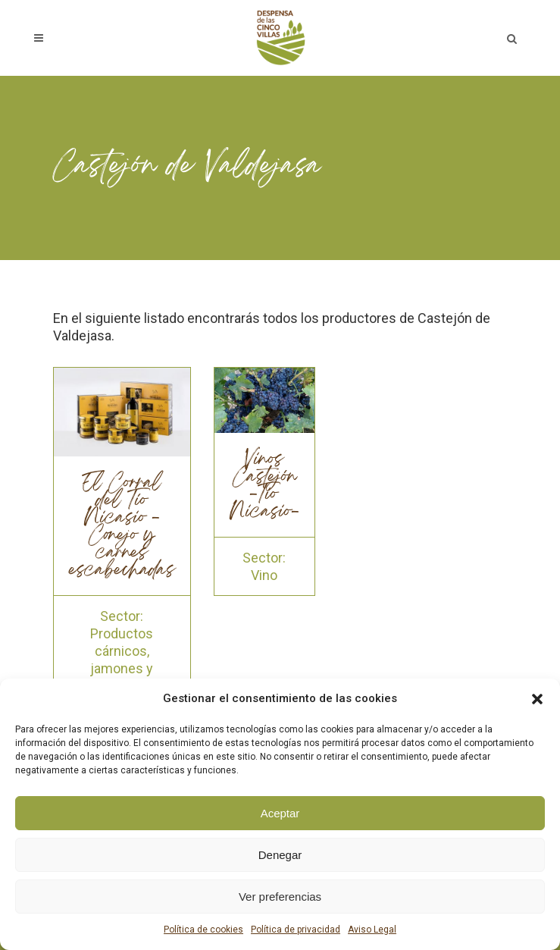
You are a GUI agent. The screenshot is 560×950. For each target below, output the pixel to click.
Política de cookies (203, 930)
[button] (537, 699)
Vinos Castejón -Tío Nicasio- (264, 486)
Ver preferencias (280, 897)
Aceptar (280, 813)
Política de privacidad (296, 930)
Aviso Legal (372, 930)
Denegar (280, 855)
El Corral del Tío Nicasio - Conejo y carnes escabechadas (122, 527)
